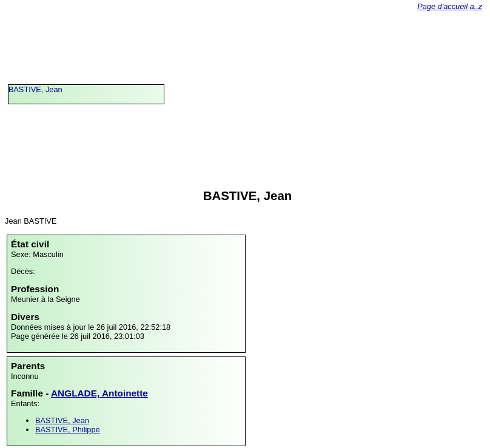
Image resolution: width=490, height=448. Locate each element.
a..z (476, 6)
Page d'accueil (442, 6)
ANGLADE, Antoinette (99, 393)
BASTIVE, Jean (35, 89)
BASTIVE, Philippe (68, 430)
